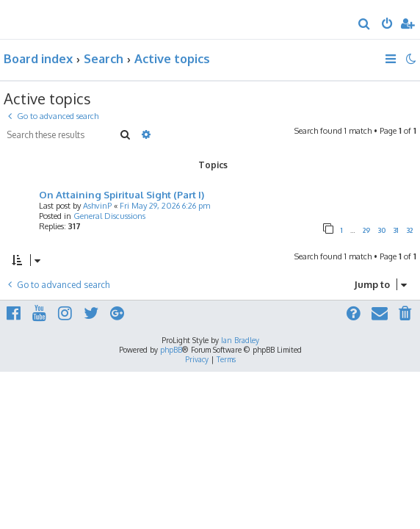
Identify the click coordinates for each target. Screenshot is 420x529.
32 (410, 230)
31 (396, 230)
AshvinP (97, 206)
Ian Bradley (240, 340)
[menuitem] (365, 25)
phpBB (171, 350)
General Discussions (109, 216)
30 (382, 230)
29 (366, 230)
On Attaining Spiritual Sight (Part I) (122, 194)
